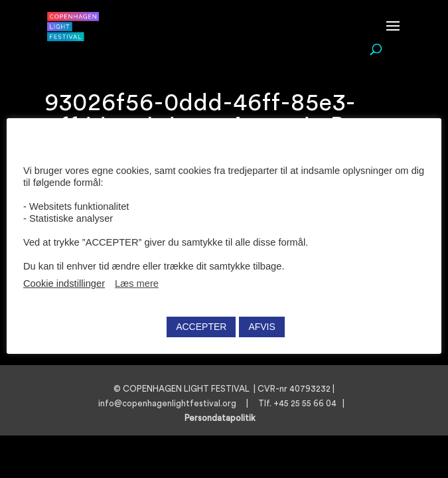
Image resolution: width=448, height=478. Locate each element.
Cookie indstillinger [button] (64, 283)
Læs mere (137, 283)
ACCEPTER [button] (201, 327)
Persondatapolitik (224, 418)
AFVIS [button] (261, 327)
